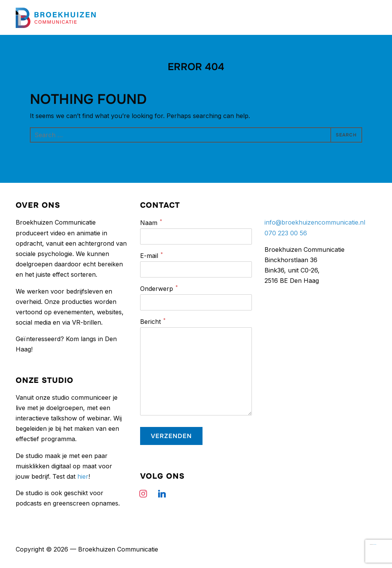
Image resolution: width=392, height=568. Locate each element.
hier (83, 476)
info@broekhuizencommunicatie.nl (315, 222)
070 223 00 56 (286, 233)
